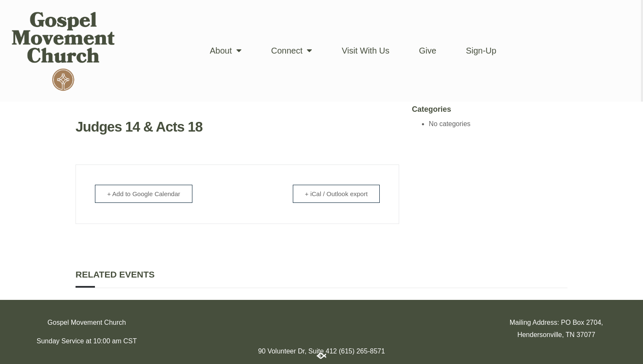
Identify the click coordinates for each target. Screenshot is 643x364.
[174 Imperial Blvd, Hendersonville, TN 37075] (321, 321)
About (226, 51)
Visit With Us (366, 51)
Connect (292, 51)
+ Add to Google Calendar (144, 194)
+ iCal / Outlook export (336, 194)
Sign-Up (481, 51)
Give (428, 51)
